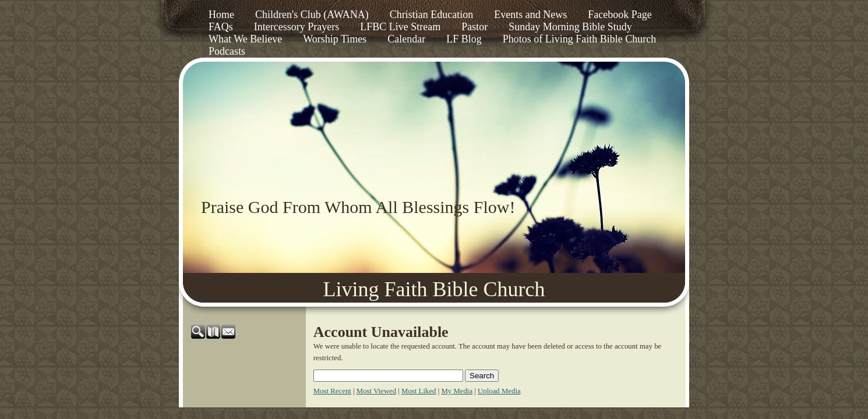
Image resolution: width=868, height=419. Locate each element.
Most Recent (332, 391)
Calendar (406, 39)
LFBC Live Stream (400, 27)
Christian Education (431, 15)
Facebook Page (620, 15)
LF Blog (464, 39)
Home (221, 15)
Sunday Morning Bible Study (570, 27)
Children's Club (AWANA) (312, 15)
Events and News (530, 15)
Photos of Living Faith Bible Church (580, 39)
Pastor (474, 27)
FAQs (221, 27)
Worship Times (335, 39)
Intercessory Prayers (297, 27)
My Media (457, 391)
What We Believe (245, 39)
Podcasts (227, 51)
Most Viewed (376, 391)
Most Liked (419, 391)
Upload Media (499, 391)
